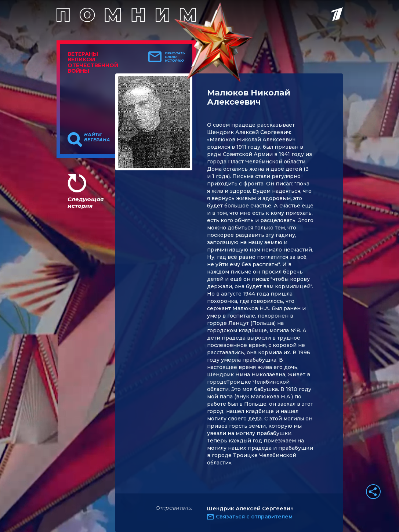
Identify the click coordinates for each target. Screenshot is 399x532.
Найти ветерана (97, 137)
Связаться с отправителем (254, 517)
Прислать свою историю (175, 57)
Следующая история (86, 202)
